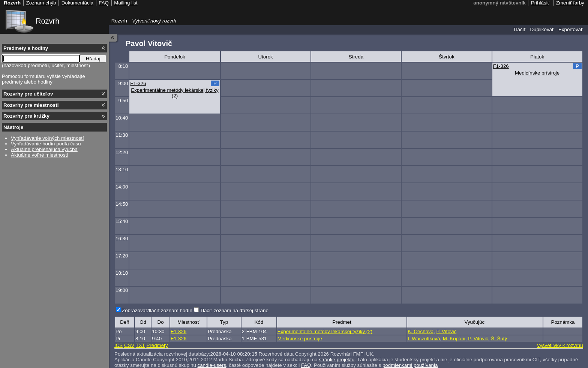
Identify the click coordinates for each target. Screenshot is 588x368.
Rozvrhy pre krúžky (26, 116)
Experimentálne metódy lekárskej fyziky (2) (175, 93)
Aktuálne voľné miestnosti (39, 155)
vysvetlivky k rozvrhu (560, 345)
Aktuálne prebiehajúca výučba (44, 149)
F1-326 (501, 66)
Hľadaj (93, 59)
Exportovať (571, 29)
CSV (129, 345)
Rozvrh (47, 21)
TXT (140, 345)
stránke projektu (337, 360)
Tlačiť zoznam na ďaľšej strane (234, 310)
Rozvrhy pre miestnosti (31, 105)
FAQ (104, 3)
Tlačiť (519, 29)
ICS (118, 345)
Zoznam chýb (41, 3)
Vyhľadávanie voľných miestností (47, 138)
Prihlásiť (540, 3)
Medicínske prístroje (537, 73)
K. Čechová (421, 331)
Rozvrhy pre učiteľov (28, 94)
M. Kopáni (454, 339)
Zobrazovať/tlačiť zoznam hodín (157, 310)
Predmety (157, 345)
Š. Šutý (499, 339)
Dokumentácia (77, 3)
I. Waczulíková (424, 339)
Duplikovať (542, 29)
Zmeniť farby (570, 3)
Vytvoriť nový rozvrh (154, 21)
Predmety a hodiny (26, 48)
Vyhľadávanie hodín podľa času (46, 144)
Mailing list (126, 3)
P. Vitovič (447, 331)
